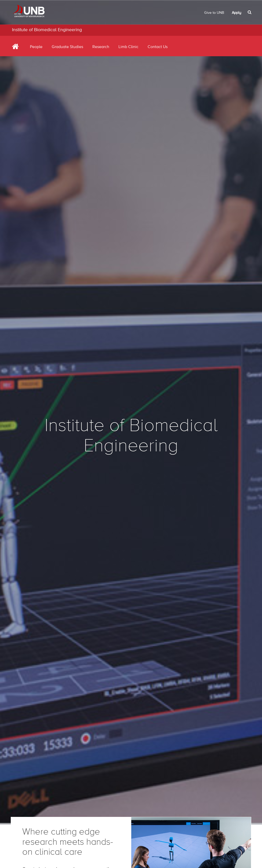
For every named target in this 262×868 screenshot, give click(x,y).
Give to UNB (214, 13)
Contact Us (158, 47)
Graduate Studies (67, 47)
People (36, 47)
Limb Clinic (128, 47)
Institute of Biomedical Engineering (47, 30)
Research (101, 47)
